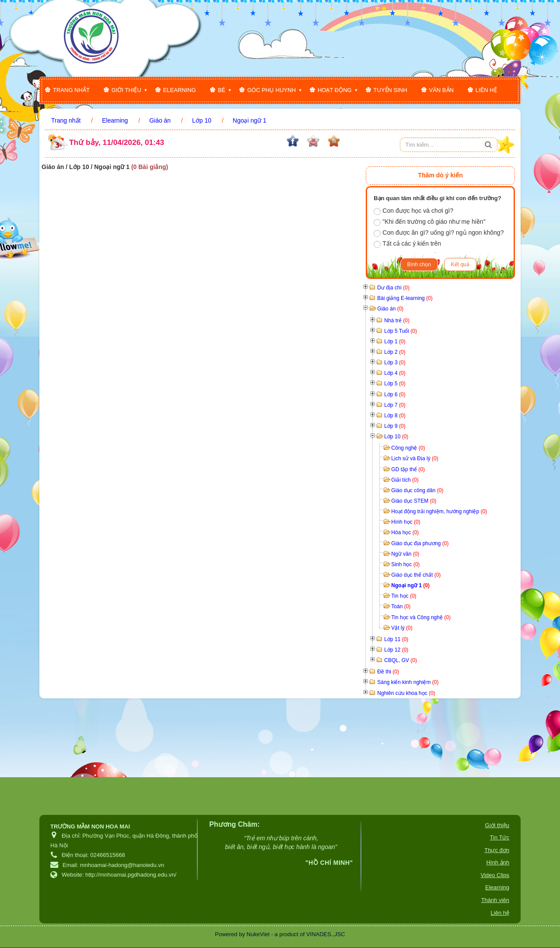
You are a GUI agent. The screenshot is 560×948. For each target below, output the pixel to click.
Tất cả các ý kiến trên (407, 244)
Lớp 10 (396, 437)
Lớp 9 (395, 426)
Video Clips (495, 875)
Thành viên (495, 900)
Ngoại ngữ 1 (410, 585)
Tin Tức (500, 837)
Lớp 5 (395, 384)
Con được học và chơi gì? (413, 211)
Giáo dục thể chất (416, 575)
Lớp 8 (395, 416)
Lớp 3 (395, 363)
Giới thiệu (126, 90)
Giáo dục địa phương (420, 543)
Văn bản (441, 90)
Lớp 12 (396, 650)
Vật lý (402, 628)
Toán (401, 606)
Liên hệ (486, 90)
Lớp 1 (395, 342)
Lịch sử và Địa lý (415, 458)
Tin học (404, 596)
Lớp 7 (395, 405)
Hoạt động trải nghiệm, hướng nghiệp (439, 511)
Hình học (406, 522)
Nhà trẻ (397, 321)
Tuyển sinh (390, 90)
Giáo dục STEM (414, 501)
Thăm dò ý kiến (441, 175)
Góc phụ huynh (271, 90)
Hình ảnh (498, 862)
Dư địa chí (393, 288)
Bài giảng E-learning (405, 298)
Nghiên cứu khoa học (406, 693)
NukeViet (258, 934)
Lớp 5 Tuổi (401, 331)
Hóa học (405, 532)
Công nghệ (408, 448)
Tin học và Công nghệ (421, 617)
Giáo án (390, 309)
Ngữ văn (405, 554)
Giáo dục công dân (417, 490)
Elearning (180, 90)
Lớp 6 (395, 395)
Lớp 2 (395, 352)
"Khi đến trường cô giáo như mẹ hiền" (429, 222)
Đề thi (388, 672)
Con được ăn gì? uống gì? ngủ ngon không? (439, 233)
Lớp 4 (395, 373)
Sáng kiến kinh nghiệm (408, 682)
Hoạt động (335, 90)
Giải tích (405, 480)
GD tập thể (408, 469)
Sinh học (405, 564)
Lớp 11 (396, 639)
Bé (222, 90)
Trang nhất (71, 90)
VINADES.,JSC (326, 934)
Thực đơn (497, 850)
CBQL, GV (401, 660)
